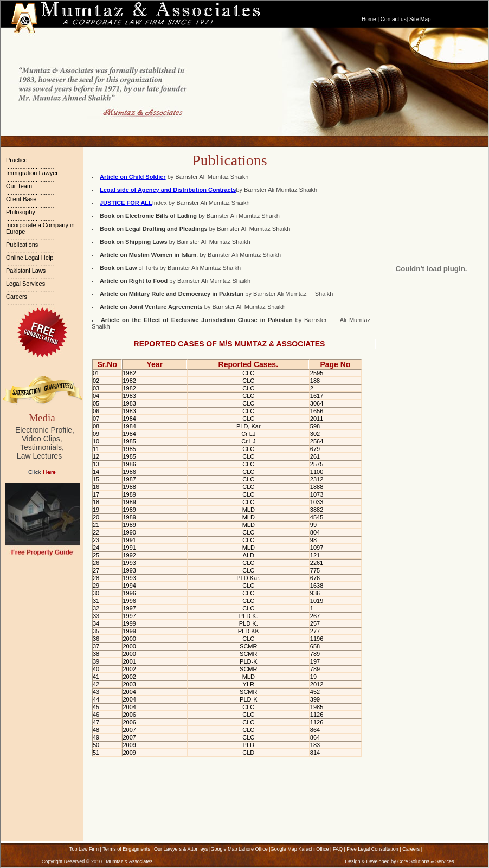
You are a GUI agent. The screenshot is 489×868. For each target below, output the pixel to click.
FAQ (338, 849)
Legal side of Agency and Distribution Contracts (168, 190)
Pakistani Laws (26, 271)
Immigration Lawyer (32, 173)
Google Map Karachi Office (300, 849)
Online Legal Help (30, 258)
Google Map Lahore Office (239, 849)
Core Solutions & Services (426, 861)
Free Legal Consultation (372, 849)
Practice (17, 160)
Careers (17, 297)
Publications (22, 245)
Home (369, 19)
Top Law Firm (84, 849)
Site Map (420, 19)
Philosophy (21, 212)
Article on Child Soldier (133, 177)
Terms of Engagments (126, 849)
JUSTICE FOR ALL (126, 203)
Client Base (21, 199)
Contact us (394, 19)
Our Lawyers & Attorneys (181, 849)
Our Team (19, 186)
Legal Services (25, 284)
